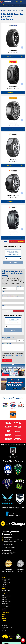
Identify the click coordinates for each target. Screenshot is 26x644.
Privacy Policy (9, 355)
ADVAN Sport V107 (13, 232)
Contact (4, 611)
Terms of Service (18, 355)
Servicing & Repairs (6, 601)
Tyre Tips (4, 586)
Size (3, 286)
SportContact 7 (13, 123)
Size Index (4, 625)
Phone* (10, 296)
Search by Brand (6, 583)
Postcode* (5, 305)
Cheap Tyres (5, 631)
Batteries (4, 598)
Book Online (5, 613)
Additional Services (6, 607)
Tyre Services (5, 603)
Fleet (3, 615)
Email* (4, 301)
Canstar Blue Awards (7, 627)
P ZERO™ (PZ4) (13, 87)
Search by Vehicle (6, 579)
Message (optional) (7, 343)
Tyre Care (4, 585)
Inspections (4, 600)
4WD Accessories (6, 596)
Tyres (3, 577)
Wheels (4, 588)
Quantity (19, 286)
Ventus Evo (13, 159)
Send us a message (10, 547)
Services (4, 594)
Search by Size (5, 581)
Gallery (4, 618)
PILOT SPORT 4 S (13, 50)
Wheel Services (5, 605)
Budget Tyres (5, 629)
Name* (4, 291)
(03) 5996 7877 (9, 545)
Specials (4, 609)
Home (3, 10)
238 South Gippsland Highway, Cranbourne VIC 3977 (13, 541)
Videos (4, 620)
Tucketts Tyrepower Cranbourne (13, 5)
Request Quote (7, 361)
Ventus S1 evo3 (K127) (13, 196)
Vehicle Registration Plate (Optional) (8, 338)
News (3, 616)
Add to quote (10, 56)
